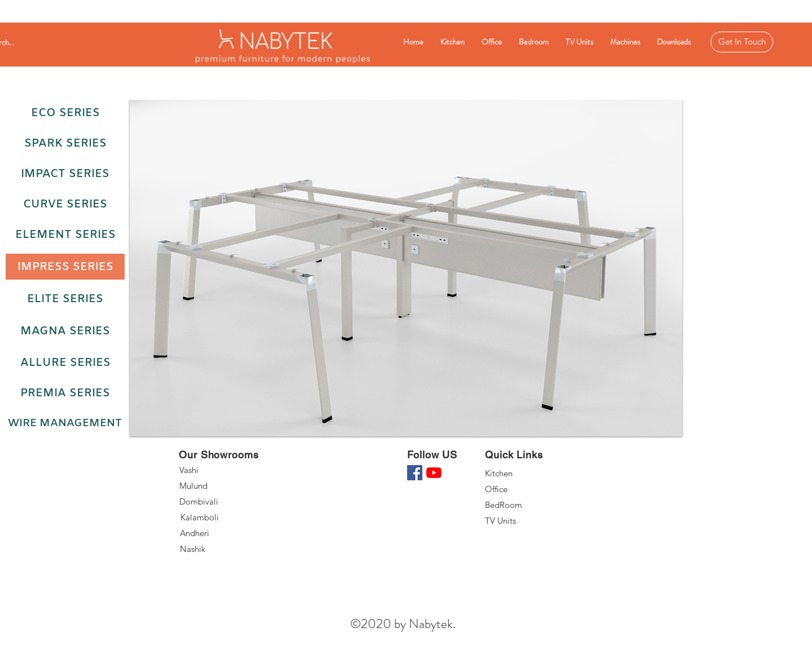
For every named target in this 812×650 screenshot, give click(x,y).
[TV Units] (525, 521)
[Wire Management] (65, 423)
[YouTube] (434, 473)
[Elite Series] (65, 299)
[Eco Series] (65, 113)
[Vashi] (219, 470)
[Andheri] (221, 533)
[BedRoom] (525, 505)
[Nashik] (221, 549)
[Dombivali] (221, 502)
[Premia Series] (65, 393)
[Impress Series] (65, 267)
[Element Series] (65, 235)
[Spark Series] (65, 143)
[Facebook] (415, 473)
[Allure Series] (65, 362)
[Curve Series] (65, 204)
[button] (406, 268)
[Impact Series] (65, 174)
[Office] (525, 489)
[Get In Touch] (742, 42)
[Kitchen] (525, 474)
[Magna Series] (65, 331)
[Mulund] (219, 486)
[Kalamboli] (222, 518)
